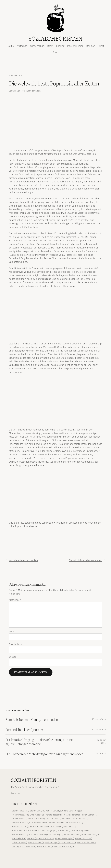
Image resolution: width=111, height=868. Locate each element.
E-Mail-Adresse (16, 644)
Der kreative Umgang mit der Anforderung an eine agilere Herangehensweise (39, 742)
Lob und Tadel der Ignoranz (24, 729)
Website (13, 657)
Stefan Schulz (27, 91)
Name (12, 631)
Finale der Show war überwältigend (73, 462)
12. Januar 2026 (99, 754)
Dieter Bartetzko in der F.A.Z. (56, 199)
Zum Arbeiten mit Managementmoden (32, 719)
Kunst (38, 91)
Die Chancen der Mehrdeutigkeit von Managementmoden (44, 754)
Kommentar (15, 600)
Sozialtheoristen (56, 38)
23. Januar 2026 (99, 719)
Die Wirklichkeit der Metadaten (85, 560)
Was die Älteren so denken (23, 560)
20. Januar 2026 (99, 729)
